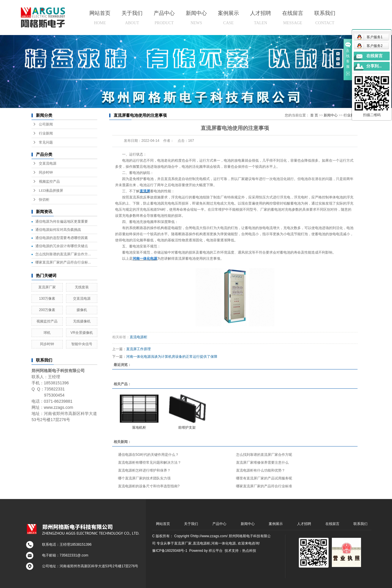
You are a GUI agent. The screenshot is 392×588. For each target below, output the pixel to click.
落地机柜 (139, 428)
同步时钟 (46, 172)
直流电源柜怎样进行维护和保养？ (144, 470)
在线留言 (293, 18)
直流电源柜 (138, 337)
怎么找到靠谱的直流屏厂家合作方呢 (264, 455)
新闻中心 (196, 18)
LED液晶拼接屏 (51, 191)
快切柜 (44, 200)
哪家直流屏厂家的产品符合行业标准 (264, 486)
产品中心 (164, 18)
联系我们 (325, 18)
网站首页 (100, 18)
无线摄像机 (82, 321)
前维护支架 (187, 428)
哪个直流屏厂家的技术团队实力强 (144, 478)
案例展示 (228, 18)
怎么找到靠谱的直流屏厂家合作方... (63, 254)
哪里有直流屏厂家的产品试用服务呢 (264, 478)
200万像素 (47, 310)
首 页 (314, 115)
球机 (47, 333)
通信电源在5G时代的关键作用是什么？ (148, 455)
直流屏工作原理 (138, 349)
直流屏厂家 (47, 287)
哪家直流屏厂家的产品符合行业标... (63, 262)
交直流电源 (48, 163)
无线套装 (82, 287)
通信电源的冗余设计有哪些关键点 (62, 246)
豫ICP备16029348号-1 (170, 551)
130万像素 (47, 299)
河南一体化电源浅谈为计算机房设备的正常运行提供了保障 (172, 357)
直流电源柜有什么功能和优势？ (261, 470)
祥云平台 (216, 551)
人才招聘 (261, 18)
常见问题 (46, 142)
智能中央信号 (82, 344)
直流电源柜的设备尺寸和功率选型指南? (149, 486)
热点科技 (249, 551)
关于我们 (132, 18)
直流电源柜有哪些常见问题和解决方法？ (150, 463)
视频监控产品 (49, 182)
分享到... (374, 66)
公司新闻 (46, 124)
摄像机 (82, 310)
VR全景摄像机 (82, 333)
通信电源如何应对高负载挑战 (58, 230)
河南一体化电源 (223, 543)
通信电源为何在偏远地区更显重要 (62, 221)
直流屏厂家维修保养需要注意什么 (262, 463)
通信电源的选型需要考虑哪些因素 (62, 238)
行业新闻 (46, 133)
